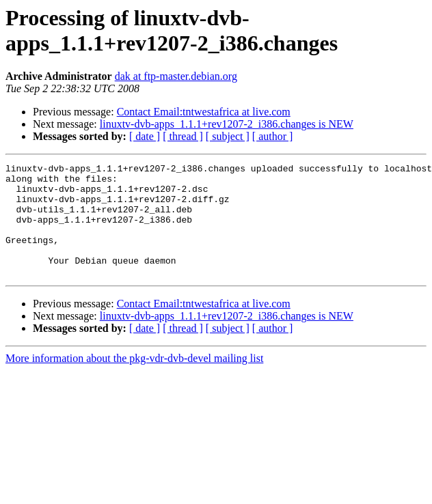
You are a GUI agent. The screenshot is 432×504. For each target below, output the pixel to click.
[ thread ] (183, 136)
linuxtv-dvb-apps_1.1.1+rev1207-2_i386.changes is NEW (227, 124)
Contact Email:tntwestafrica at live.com (204, 112)
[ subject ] (228, 136)
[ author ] (273, 136)
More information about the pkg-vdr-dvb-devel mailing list (134, 381)
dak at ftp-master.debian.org (176, 76)
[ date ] (145, 136)
